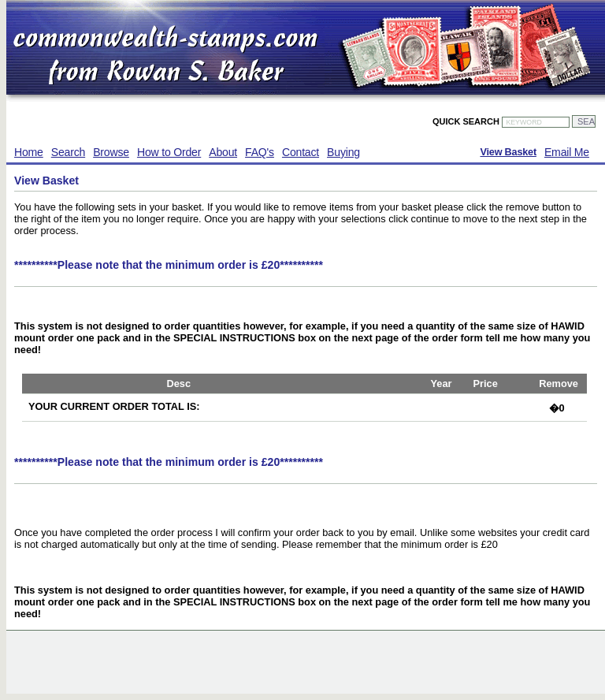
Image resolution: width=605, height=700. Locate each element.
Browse (111, 152)
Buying (343, 152)
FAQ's (260, 152)
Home (29, 152)
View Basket (508, 152)
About (223, 152)
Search (68, 152)
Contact (301, 152)
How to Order (169, 152)
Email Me (567, 152)
